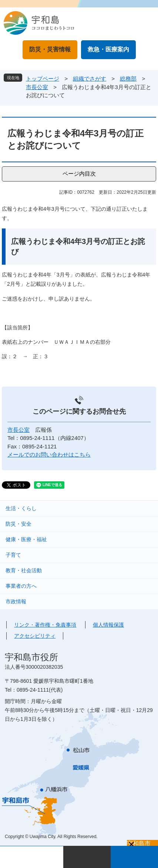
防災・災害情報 (50, 49)
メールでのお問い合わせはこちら (49, 455)
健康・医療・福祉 (26, 539)
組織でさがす (90, 79)
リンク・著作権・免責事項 (45, 625)
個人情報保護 (108, 625)
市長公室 (37, 87)
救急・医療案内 (108, 49)
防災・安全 (19, 524)
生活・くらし (21, 508)
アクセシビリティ (35, 636)
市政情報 (16, 601)
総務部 (128, 79)
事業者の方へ (21, 586)
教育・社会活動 (24, 570)
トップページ (43, 79)
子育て (13, 555)
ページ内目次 (79, 174)
